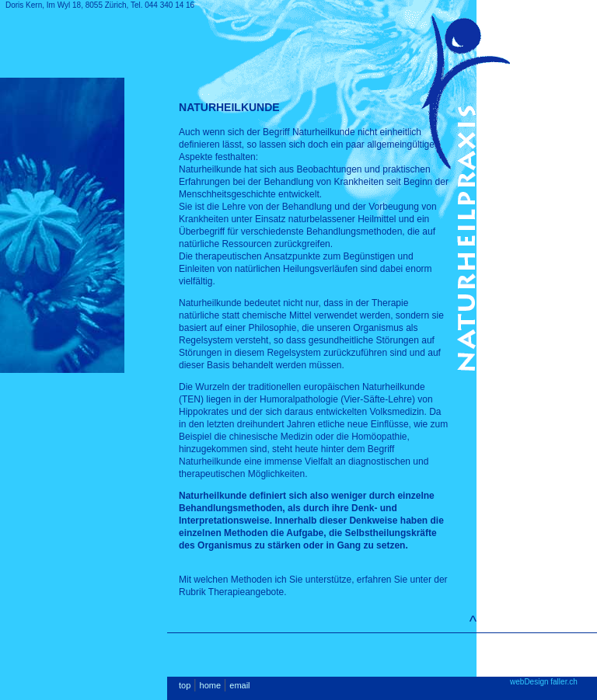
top (185, 685)
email (239, 685)
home (211, 685)
